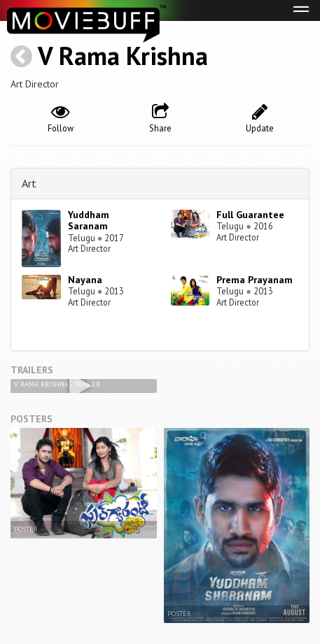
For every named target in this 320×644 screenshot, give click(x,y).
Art (29, 183)
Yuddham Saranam (89, 221)
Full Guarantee (250, 215)
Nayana (85, 280)
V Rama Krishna (123, 56)
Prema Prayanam (255, 280)
